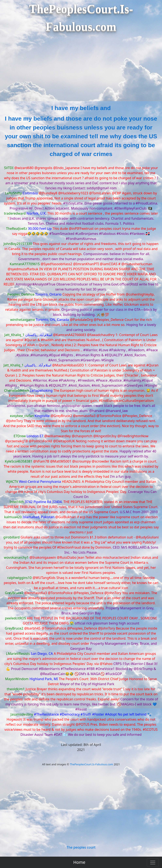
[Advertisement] (81, 72)
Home (79, 862)
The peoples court (81, 847)
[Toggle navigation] (153, 863)
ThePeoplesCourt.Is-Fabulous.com (91, 764)
